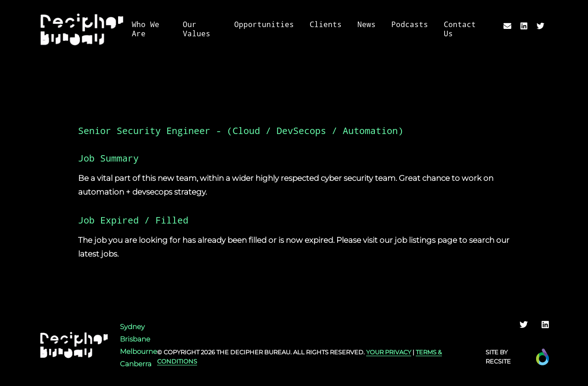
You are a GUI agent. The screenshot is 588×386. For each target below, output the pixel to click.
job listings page (426, 240)
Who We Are (146, 29)
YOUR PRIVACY (389, 352)
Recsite (498, 361)
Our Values (197, 29)
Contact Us (460, 29)
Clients (326, 25)
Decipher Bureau (260, 352)
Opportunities (264, 25)
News (367, 25)
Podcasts (410, 25)
